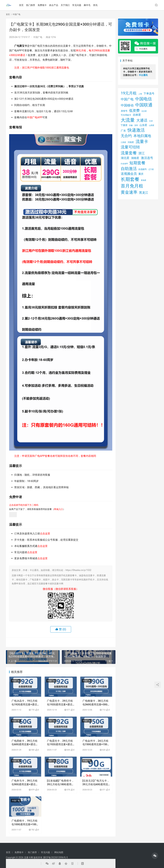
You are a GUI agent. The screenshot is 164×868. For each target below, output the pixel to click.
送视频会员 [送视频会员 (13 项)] (129, 174)
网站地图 (59, 852)
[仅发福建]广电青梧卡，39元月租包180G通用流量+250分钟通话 (60, 783)
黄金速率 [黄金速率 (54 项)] (129, 192)
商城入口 (58, 509)
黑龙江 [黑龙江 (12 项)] (144, 193)
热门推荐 (31, 5)
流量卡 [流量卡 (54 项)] (142, 141)
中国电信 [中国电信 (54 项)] (143, 99)
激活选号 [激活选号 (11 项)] (147, 158)
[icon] (155, 856)
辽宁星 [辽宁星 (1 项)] (151, 169)
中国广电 (38, 37)
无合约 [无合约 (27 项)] (126, 136)
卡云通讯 (143, 75)
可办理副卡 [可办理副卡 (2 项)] (126, 115)
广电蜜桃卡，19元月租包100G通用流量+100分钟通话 (25, 823)
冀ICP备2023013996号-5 (55, 857)
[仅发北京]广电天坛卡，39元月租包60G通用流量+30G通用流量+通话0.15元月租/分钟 (96, 783)
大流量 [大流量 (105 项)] (128, 120)
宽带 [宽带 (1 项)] (136, 125)
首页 (21, 5)
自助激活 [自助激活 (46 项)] (129, 169)
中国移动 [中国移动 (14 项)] (127, 105)
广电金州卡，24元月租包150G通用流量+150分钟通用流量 (96, 743)
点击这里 (45, 534)
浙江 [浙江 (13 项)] (142, 153)
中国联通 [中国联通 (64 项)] (144, 105)
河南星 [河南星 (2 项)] (131, 142)
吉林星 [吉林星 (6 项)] (137, 115)
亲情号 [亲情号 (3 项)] (124, 111)
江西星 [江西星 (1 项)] (123, 142)
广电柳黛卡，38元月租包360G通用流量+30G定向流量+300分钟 (95, 703)
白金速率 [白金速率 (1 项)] (124, 164)
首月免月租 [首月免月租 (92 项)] (132, 186)
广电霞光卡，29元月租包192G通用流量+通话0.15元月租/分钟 (60, 703)
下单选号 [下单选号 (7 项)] (149, 93)
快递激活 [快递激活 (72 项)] (136, 130)
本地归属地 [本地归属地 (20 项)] (142, 136)
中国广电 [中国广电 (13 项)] (127, 99)
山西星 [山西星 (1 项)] (152, 125)
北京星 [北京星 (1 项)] (144, 111)
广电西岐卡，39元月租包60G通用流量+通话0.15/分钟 (25, 743)
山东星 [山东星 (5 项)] (143, 125)
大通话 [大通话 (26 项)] (142, 120)
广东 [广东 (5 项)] (123, 131)
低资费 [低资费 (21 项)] (134, 111)
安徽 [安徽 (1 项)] (131, 125)
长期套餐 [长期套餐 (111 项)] (130, 179)
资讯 (95, 5)
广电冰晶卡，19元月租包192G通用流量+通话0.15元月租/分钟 (25, 703)
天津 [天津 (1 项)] (151, 121)
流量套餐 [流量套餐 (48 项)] (129, 153)
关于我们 (65, 5)
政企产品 (54, 5)
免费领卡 (42, 5)
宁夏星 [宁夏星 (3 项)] (124, 125)
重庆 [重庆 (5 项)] (141, 174)
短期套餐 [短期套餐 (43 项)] (137, 163)
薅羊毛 (87, 5)
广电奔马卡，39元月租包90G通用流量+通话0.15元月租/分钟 (25, 783)
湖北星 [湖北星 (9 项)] (125, 158)
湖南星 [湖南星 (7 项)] (135, 158)
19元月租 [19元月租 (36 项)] (129, 93)
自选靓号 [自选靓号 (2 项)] (143, 169)
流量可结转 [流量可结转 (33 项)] (130, 147)
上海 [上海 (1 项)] (140, 94)
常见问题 (77, 5)
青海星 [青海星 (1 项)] (144, 180)
